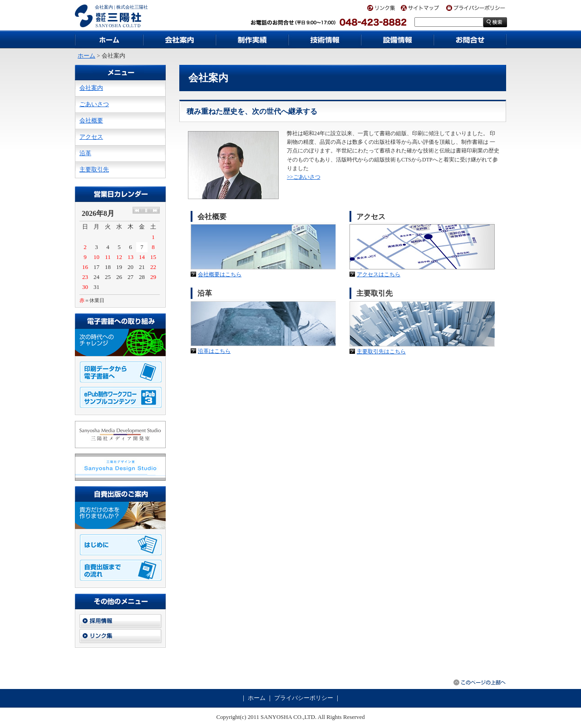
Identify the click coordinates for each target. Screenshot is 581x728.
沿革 (85, 153)
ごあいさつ (94, 104)
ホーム (86, 56)
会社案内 (91, 88)
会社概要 (91, 121)
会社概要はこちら (220, 274)
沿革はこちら (214, 351)
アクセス (91, 137)
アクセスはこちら (379, 274)
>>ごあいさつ (304, 177)
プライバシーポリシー (304, 698)
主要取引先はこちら (381, 352)
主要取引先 (94, 170)
